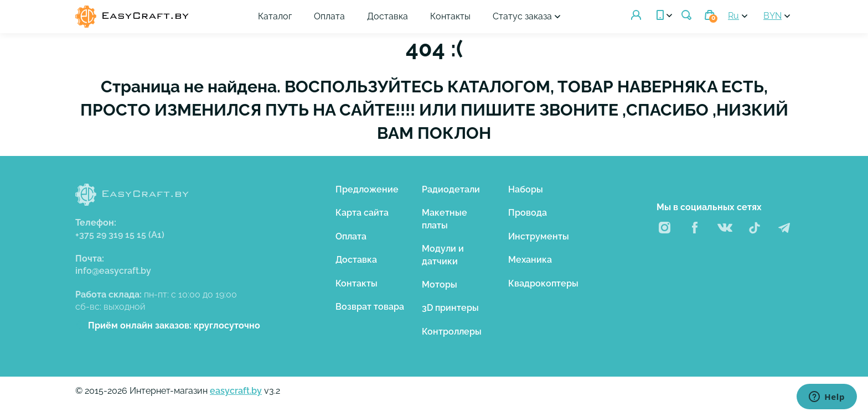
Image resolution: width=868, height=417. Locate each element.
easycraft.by (236, 391)
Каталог (275, 16)
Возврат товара (370, 307)
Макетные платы (445, 219)
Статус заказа (522, 16)
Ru (733, 16)
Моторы (440, 285)
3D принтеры (450, 308)
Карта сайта (362, 213)
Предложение (367, 189)
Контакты (450, 16)
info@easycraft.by (113, 271)
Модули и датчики (443, 255)
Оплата (329, 16)
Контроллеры (452, 332)
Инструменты (539, 236)
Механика (530, 260)
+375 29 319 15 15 (120, 235)
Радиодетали (451, 189)
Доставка (387, 16)
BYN (773, 16)
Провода (528, 213)
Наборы (526, 189)
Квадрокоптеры (543, 283)
